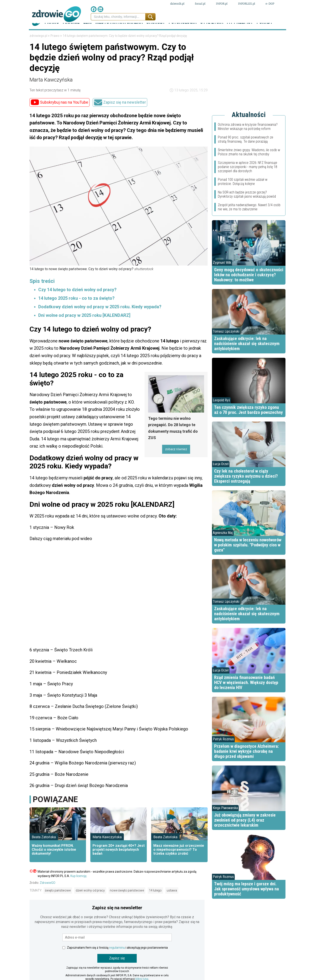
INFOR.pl (222, 4)
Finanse (71, 33)
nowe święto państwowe (127, 901)
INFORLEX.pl (247, 4)
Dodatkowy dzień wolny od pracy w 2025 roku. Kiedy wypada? (100, 317)
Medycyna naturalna (119, 33)
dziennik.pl (177, 4)
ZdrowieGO (48, 893)
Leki (87, 33)
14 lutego (155, 901)
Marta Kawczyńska (51, 90)
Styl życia (212, 33)
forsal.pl (200, 4)
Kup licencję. (79, 886)
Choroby (156, 33)
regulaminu (117, 958)
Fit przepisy (240, 33)
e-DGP (270, 4)
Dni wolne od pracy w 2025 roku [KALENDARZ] (84, 326)
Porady (265, 33)
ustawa (172, 901)
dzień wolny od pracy (90, 901)
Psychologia (183, 33)
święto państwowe (58, 901)
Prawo (52, 33)
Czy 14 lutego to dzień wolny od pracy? (77, 300)
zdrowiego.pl (39, 46)
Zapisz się (117, 969)
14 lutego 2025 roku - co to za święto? (76, 309)
